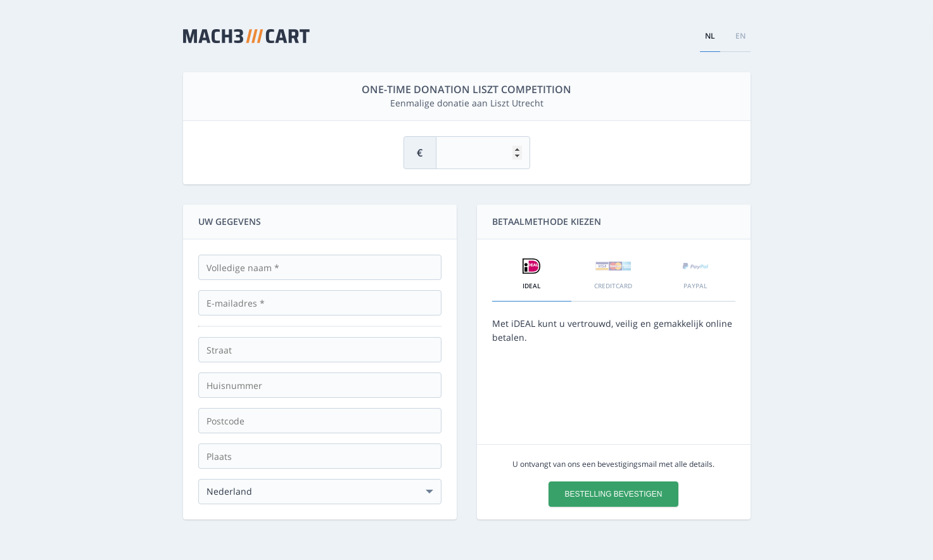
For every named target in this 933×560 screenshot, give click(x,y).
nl (710, 36)
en (740, 36)
